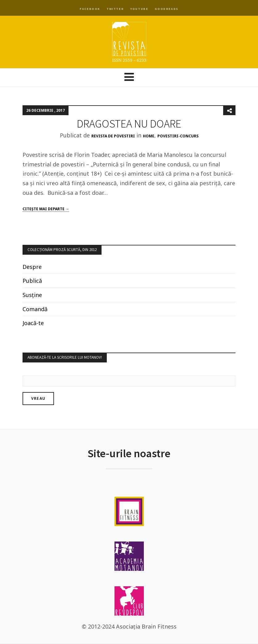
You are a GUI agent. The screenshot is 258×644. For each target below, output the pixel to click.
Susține (32, 295)
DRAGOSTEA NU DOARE (129, 124)
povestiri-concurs (178, 136)
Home (149, 136)
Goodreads (166, 9)
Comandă (35, 309)
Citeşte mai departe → (46, 209)
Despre (32, 267)
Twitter (115, 9)
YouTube (139, 9)
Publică (32, 281)
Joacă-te (33, 323)
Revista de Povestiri (113, 136)
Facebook (90, 9)
